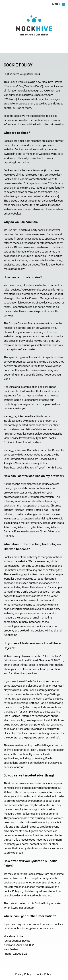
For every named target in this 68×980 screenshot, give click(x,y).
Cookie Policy (43, 974)
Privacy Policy (23, 974)
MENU (59, 4)
